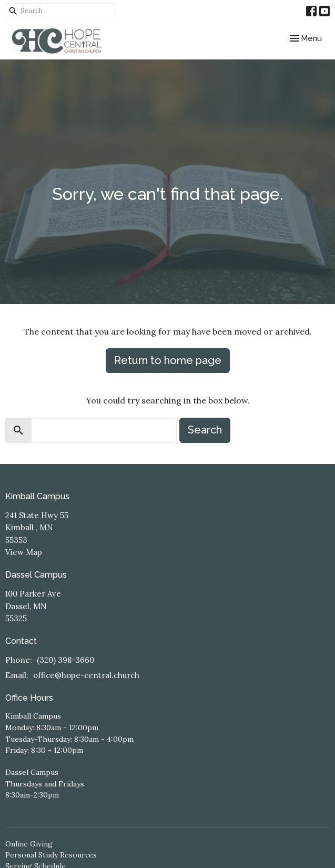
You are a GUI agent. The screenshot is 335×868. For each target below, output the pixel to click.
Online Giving (29, 844)
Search (205, 430)
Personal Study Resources (51, 855)
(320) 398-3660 (65, 660)
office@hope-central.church (86, 675)
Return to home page (168, 360)
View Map (24, 552)
